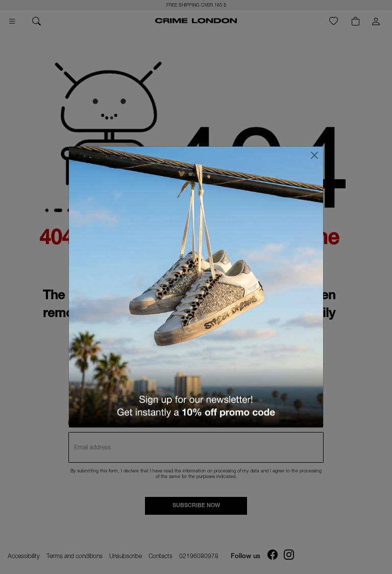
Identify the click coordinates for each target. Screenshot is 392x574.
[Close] (314, 155)
